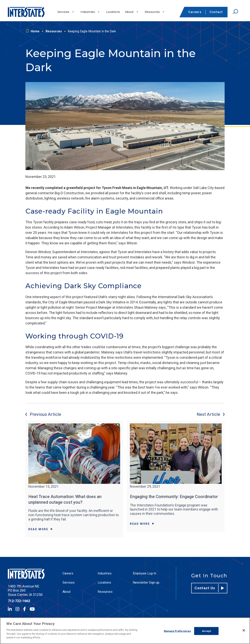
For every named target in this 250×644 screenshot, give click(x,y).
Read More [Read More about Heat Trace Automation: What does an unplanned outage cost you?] (40, 529)
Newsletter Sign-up (146, 583)
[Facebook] (24, 609)
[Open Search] (235, 12)
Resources (152, 12)
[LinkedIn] (10, 609)
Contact (216, 12)
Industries (88, 12)
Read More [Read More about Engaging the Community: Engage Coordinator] (142, 524)
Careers (195, 12)
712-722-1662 (19, 601)
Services (63, 12)
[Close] (244, 630)
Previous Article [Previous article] (43, 414)
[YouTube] (32, 609)
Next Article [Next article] (211, 414)
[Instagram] (17, 609)
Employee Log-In (145, 573)
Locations (113, 12)
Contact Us (209, 588)
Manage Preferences (177, 631)
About (129, 12)
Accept (206, 631)
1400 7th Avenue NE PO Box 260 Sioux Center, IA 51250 (25, 590)
